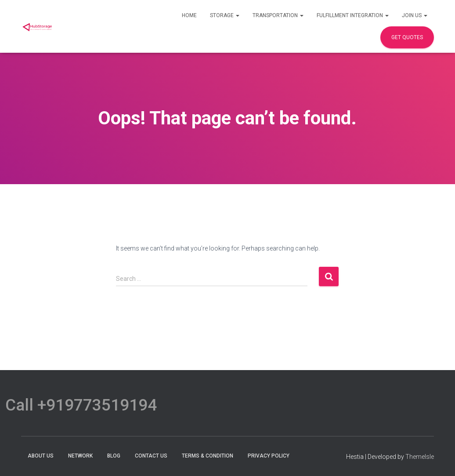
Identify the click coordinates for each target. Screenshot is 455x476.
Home (189, 15)
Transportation (278, 15)
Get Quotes (407, 37)
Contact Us (151, 456)
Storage (225, 15)
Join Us (415, 15)
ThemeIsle (420, 457)
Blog (114, 456)
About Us (41, 456)
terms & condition (208, 456)
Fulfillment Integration (353, 15)
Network (80, 456)
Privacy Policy (269, 456)
